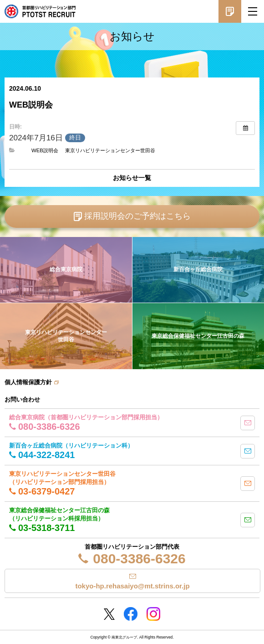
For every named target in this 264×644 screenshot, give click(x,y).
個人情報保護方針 (28, 382)
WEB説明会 (45, 150)
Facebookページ (131, 614)
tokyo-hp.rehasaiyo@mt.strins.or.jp (132, 586)
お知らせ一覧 (132, 178)
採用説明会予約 (230, 11)
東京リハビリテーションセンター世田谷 (110, 150)
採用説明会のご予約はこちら (137, 216)
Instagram (153, 614)
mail (248, 423)
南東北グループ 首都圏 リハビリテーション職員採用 (40, 11)
